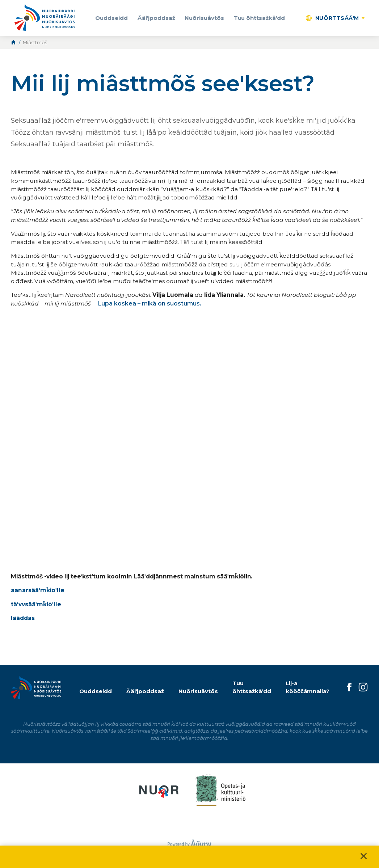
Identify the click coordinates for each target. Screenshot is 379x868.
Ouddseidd (111, 18)
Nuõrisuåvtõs (204, 18)
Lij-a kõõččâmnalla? (308, 687)
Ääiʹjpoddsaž (156, 18)
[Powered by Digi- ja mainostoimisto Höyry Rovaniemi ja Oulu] (189, 842)
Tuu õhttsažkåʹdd (260, 18)
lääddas (23, 618)
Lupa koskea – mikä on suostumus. (150, 304)
